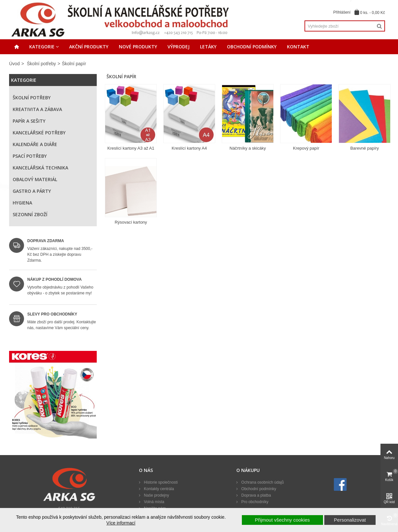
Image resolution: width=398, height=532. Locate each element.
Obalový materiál (35, 179)
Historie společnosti (160, 482)
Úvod (14, 64)
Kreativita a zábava (37, 109)
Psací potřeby (30, 156)
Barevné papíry (365, 148)
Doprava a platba (256, 495)
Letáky (208, 47)
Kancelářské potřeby (39, 133)
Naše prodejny (156, 495)
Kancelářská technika (40, 168)
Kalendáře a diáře (35, 144)
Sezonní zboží (30, 214)
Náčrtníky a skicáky (248, 148)
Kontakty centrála (158, 489)
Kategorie (42, 47)
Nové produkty (138, 47)
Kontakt (298, 47)
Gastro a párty (32, 191)
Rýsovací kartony (131, 222)
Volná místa (154, 502)
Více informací (121, 523)
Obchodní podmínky (252, 47)
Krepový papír (306, 148)
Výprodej (179, 47)
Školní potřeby (42, 64)
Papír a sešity (29, 121)
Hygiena (22, 203)
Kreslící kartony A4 (189, 148)
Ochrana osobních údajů (262, 482)
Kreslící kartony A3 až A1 (131, 148)
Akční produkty (89, 47)
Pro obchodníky (254, 502)
